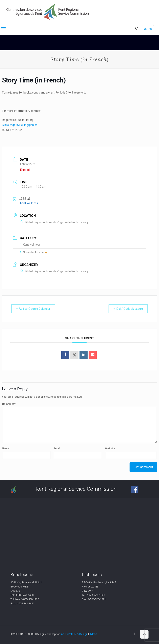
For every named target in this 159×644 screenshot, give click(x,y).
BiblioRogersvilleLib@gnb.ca (20, 125)
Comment (9, 404)
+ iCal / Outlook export (127, 309)
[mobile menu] (3, 29)
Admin (93, 634)
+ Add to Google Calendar (34, 309)
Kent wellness (30, 245)
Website (110, 448)
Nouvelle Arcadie (34, 252)
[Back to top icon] (144, 634)
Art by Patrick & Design (74, 634)
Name (6, 448)
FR (150, 29)
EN (145, 29)
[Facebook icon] (134, 634)
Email (57, 448)
